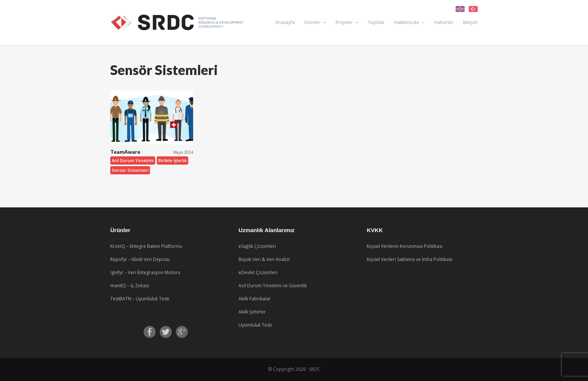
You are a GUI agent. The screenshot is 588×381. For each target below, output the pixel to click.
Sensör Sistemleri (130, 170)
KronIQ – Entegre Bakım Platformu (146, 246)
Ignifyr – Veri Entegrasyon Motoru (145, 272)
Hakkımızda (409, 22)
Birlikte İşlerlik (172, 160)
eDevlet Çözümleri (258, 272)
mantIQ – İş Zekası (130, 286)
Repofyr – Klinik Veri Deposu (140, 259)
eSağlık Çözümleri (257, 246)
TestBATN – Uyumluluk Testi (140, 299)
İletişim (470, 22)
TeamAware (125, 152)
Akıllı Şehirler (252, 312)
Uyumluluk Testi (255, 325)
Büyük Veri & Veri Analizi (264, 259)
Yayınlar (376, 22)
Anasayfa (285, 22)
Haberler (444, 22)
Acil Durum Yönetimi (133, 160)
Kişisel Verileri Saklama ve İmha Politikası (409, 259)
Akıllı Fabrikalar (255, 299)
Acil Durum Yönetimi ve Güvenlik (273, 286)
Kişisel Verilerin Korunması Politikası (405, 246)
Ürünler (315, 22)
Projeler (347, 22)
